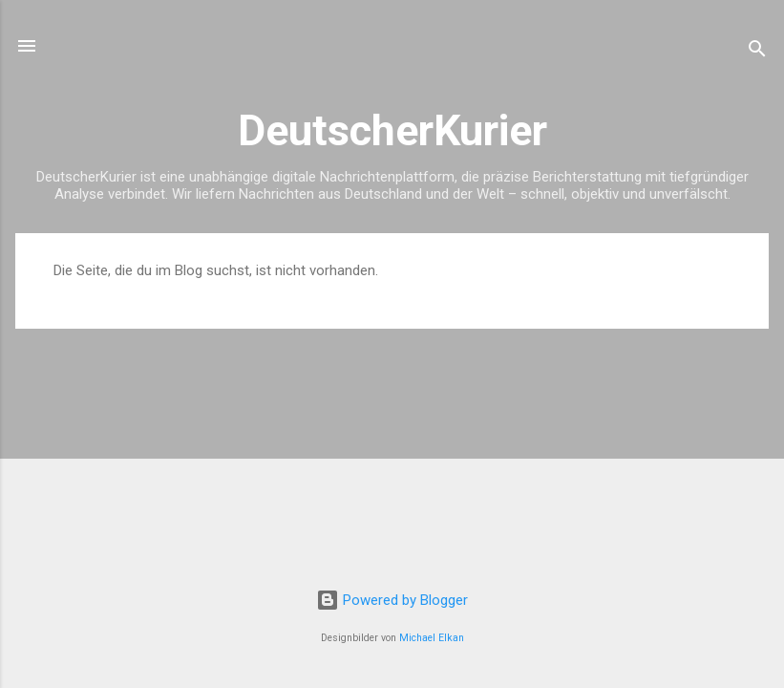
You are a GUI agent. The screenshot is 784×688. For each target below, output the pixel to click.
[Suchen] (757, 52)
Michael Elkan (432, 638)
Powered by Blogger (392, 600)
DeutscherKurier (392, 130)
